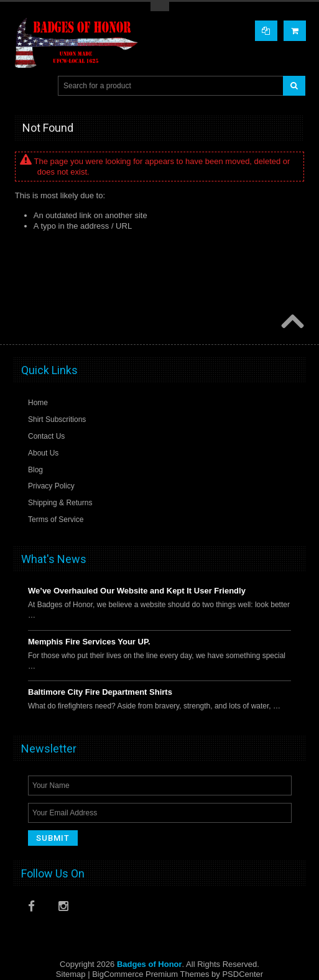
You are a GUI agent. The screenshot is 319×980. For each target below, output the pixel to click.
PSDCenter (243, 974)
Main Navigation (25, 86)
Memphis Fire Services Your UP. (89, 642)
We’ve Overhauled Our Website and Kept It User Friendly (137, 591)
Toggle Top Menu (160, 7)
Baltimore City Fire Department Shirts (100, 692)
